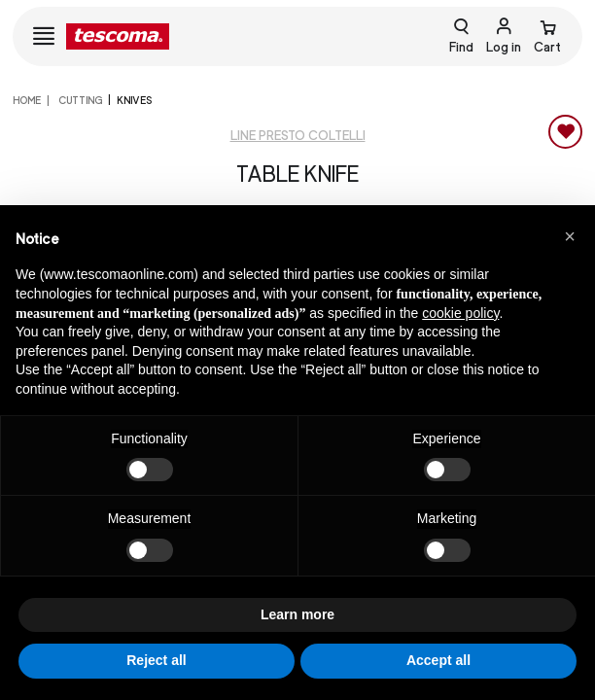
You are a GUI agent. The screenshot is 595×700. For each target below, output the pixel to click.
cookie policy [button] (460, 313)
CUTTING (79, 100)
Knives (134, 100)
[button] (570, 236)
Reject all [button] (156, 660)
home (27, 100)
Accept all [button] (438, 660)
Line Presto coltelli (298, 136)
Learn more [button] (297, 614)
